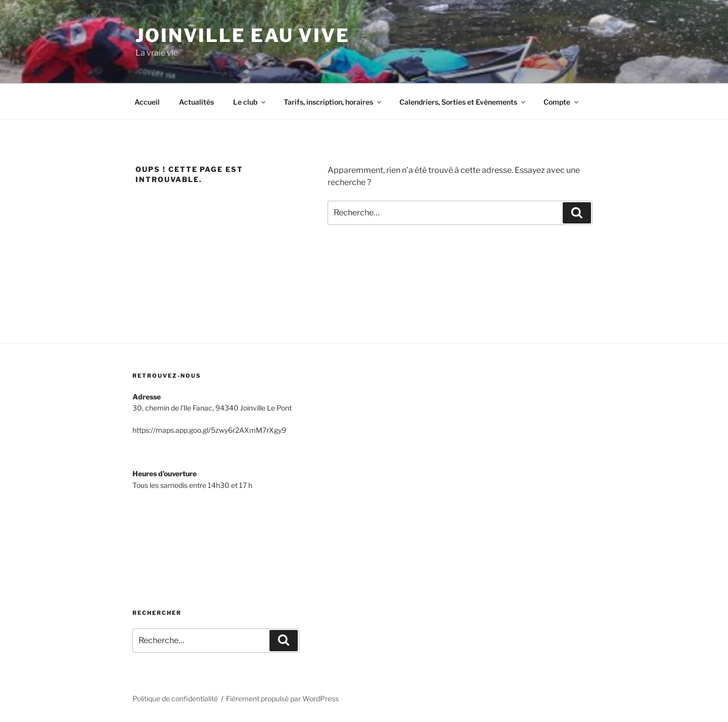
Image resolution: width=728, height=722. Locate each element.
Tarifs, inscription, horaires (333, 102)
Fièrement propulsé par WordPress (282, 698)
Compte (562, 102)
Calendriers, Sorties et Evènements (463, 102)
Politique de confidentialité (175, 698)
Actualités (196, 102)
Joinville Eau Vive (243, 35)
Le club (250, 102)
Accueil (147, 102)
